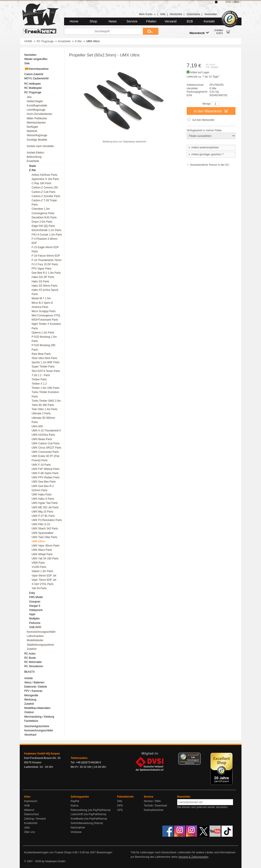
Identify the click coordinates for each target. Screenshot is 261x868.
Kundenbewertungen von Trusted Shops (48, 852)
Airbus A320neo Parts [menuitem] (45, 175)
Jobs (27, 828)
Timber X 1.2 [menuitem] (39, 384)
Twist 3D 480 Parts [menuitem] (43, 405)
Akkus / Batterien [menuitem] (34, 682)
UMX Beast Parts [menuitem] (42, 439)
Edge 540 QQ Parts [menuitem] (43, 226)
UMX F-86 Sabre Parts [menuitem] (45, 473)
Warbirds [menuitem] (32, 131)
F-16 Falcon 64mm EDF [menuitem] (46, 256)
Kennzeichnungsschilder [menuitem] (41, 632)
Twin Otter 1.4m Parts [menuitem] (45, 409)
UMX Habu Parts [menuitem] (42, 495)
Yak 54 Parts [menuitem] (39, 588)
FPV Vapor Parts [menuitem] (42, 269)
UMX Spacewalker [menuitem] (43, 533)
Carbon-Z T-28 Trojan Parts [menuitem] (44, 203)
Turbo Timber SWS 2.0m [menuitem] (46, 401)
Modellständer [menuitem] (35, 640)
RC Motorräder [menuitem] (33, 662)
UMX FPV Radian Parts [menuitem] (46, 477)
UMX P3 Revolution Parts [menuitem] (47, 520)
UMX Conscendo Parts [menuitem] (45, 452)
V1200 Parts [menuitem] (39, 567)
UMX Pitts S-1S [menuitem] (41, 524)
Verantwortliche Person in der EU (210, 165)
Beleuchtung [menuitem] (34, 157)
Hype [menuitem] (32, 614)
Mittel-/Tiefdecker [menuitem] (37, 118)
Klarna (75, 806)
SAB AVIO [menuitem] (35, 627)
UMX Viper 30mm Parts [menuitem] (46, 546)
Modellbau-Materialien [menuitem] (37, 708)
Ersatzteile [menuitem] (33, 161)
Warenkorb (199, 33)
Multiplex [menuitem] (34, 619)
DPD (120, 806)
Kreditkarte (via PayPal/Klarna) (89, 819)
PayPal (75, 801)
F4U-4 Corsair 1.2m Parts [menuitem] (47, 235)
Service (132, 21)
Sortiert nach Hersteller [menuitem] (40, 146)
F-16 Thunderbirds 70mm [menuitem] (47, 260)
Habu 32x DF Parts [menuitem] (43, 277)
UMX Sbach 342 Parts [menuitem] (45, 529)
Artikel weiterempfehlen (204, 148)
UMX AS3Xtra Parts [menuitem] (43, 435)
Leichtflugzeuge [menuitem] (36, 110)
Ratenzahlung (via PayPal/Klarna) (91, 810)
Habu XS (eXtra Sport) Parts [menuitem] (45, 292)
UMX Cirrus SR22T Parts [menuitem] (47, 448)
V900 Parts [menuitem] (38, 563)
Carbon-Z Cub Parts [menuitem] (44, 192)
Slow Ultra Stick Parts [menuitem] (44, 358)
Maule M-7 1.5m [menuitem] (41, 298)
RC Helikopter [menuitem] (33, 84)
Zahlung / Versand (35, 819)
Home (74, 21)
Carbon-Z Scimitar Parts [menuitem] (46, 196)
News (113, 21)
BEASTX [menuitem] (30, 672)
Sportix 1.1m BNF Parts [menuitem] (46, 362)
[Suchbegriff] (103, 31)
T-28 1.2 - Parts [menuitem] (41, 375)
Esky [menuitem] (32, 593)
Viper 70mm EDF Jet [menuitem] (44, 580)
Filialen (151, 21)
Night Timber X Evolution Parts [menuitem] (46, 326)
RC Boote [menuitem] (30, 658)
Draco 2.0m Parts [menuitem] (42, 222)
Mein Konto (147, 14)
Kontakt (209, 21)
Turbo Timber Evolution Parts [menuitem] (45, 394)
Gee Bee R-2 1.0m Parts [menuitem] (46, 273)
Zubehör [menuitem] (32, 649)
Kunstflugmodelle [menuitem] (37, 106)
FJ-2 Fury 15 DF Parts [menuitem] (45, 264)
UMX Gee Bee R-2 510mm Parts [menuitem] (43, 488)
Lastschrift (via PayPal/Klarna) (89, 814)
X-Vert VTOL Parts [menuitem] (43, 584)
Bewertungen (104, 852)
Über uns (30, 832)
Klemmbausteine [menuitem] (36, 69)
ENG (228, 2)
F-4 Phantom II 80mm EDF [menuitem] (45, 241)
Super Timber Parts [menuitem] (43, 367)
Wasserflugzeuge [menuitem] (37, 135)
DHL (120, 801)
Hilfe (163, 14)
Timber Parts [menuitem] (39, 379)
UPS (120, 810)
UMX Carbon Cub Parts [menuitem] (46, 443)
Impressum (31, 801)
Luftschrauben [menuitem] (35, 636)
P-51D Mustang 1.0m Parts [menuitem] (44, 339)
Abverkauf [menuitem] (30, 735)
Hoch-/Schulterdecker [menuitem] (40, 114)
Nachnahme (78, 828)
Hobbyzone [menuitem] (36, 610)
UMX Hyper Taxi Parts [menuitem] (45, 503)
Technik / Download (155, 806)
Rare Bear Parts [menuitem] (41, 354)
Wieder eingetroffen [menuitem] (36, 59)
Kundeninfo (31, 823)
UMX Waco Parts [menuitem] (42, 550)
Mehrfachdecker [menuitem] (36, 123)
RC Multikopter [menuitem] (33, 88)
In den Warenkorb (211, 111)
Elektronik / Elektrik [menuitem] (36, 687)
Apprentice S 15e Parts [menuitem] (45, 179)
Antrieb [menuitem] (29, 678)
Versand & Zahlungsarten (193, 857)
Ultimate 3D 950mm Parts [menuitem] (43, 420)
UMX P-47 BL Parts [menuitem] (43, 516)
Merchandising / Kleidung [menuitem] (39, 717)
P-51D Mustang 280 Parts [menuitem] (44, 347)
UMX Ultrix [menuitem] (38, 541)
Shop (93, 21)
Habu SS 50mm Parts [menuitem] (45, 286)
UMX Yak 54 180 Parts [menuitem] (45, 559)
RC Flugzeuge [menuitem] (33, 92)
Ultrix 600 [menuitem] (37, 426)
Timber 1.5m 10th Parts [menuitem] (46, 388)
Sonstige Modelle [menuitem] (37, 140)
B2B (190, 21)
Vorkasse (76, 832)
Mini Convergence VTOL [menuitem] (46, 315)
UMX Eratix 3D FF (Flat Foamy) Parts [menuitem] (46, 458)
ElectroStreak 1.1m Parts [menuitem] (46, 230)
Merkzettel (176, 14)
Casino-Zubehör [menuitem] (34, 74)
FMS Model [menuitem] (36, 597)
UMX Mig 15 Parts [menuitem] (42, 512)
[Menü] (198, 755)
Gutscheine (193, 14)
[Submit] (151, 31)
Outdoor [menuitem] (29, 712)
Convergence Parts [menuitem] (43, 213)
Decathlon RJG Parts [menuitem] (44, 217)
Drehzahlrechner (154, 810)
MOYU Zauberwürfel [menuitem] (36, 78)
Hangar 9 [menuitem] (35, 606)
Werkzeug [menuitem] (30, 700)
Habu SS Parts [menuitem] (40, 281)
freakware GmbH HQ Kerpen (42, 754)
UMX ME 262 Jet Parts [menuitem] (45, 507)
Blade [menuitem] (33, 166)
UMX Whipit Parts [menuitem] (42, 554)
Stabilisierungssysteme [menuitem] (40, 645)
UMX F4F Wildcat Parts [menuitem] (46, 469)
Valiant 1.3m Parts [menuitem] (42, 571)
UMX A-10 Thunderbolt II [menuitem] (46, 431)
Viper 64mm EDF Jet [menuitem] (44, 576)
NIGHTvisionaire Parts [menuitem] (45, 320)
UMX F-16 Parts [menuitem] (41, 465)
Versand (171, 21)
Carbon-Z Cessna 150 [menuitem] (45, 188)
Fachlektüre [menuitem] (31, 721)
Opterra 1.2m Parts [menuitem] (43, 333)
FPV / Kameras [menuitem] (33, 691)
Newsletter (211, 14)
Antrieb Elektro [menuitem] (36, 153)
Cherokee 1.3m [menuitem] (41, 209)
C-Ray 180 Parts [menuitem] (42, 183)
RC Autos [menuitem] (30, 654)
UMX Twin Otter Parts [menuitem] (45, 537)
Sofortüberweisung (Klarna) (87, 823)
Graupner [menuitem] (35, 602)
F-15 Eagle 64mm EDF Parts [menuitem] (45, 249)
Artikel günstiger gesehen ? (206, 154)
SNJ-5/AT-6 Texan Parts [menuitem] (46, 371)
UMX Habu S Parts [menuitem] (43, 499)
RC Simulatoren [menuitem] (34, 666)
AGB (27, 806)
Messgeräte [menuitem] (31, 695)
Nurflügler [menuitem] (33, 127)
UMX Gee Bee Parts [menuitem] (44, 482)
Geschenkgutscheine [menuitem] (37, 726)
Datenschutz (32, 814)
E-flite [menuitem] (33, 170)
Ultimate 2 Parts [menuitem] (41, 413)
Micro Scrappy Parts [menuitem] (44, 311)
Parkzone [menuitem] (35, 623)
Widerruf (29, 810)
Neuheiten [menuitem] (30, 55)
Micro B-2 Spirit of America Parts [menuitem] (42, 305)
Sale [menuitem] (27, 63)
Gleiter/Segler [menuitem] (35, 101)
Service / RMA (152, 801)
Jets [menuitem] (29, 97)
